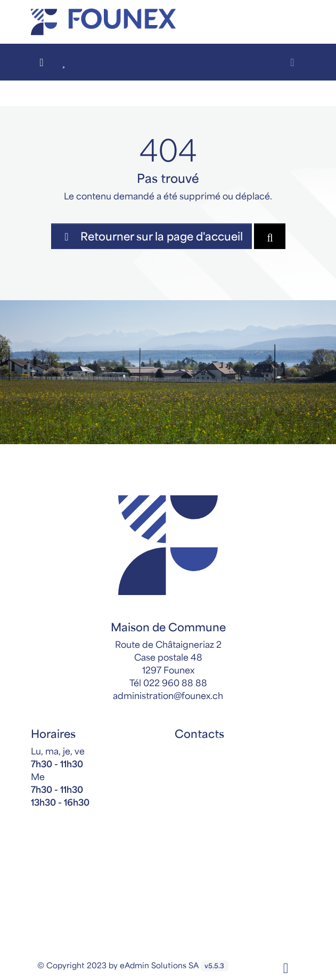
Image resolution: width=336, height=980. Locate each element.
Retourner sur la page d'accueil (151, 236)
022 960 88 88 (175, 682)
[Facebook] (286, 967)
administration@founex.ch (168, 695)
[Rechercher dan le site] (270, 236)
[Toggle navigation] (293, 62)
